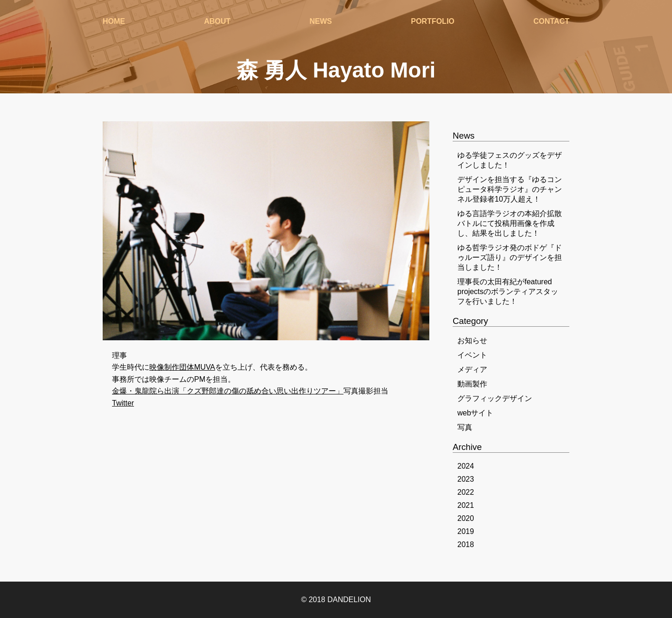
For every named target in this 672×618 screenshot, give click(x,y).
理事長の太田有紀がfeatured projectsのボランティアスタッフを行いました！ (508, 291)
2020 (466, 518)
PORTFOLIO (432, 23)
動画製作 (472, 384)
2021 (466, 505)
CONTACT (551, 23)
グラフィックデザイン (495, 398)
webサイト (475, 413)
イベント (472, 355)
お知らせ (472, 341)
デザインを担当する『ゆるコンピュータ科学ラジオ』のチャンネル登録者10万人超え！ (510, 189)
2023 (466, 479)
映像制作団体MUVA (182, 367)
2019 (466, 531)
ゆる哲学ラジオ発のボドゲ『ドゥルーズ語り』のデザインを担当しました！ (510, 257)
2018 (466, 544)
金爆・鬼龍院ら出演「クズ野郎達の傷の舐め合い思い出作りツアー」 (228, 391)
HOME (114, 23)
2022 (466, 492)
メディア (472, 369)
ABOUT (217, 23)
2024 (466, 466)
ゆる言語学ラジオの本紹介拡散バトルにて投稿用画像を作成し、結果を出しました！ (510, 223)
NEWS (321, 23)
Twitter (123, 403)
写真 (465, 427)
